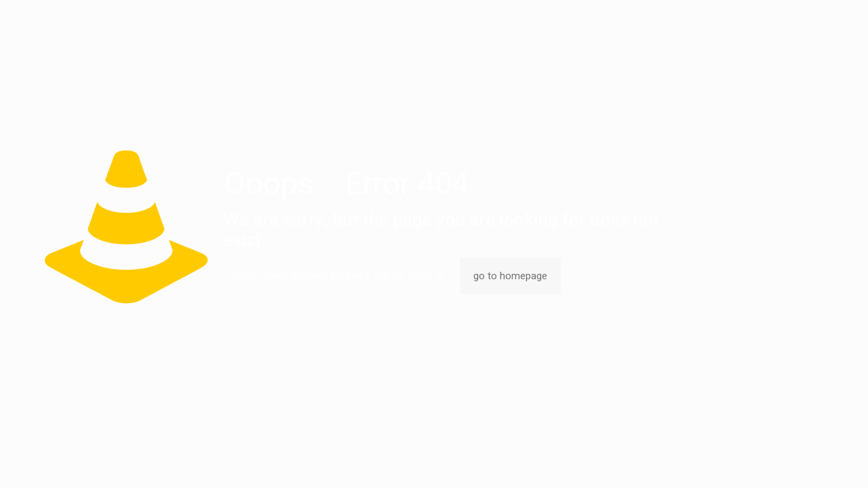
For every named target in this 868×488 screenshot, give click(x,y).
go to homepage (510, 276)
